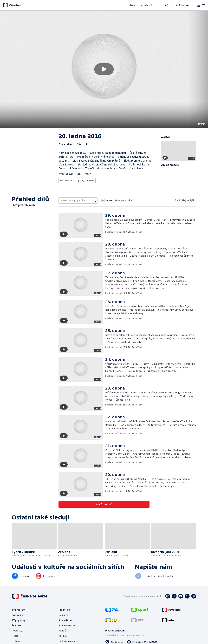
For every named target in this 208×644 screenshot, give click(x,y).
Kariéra (63, 635)
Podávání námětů (68, 640)
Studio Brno (65, 619)
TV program (18, 609)
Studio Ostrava (67, 624)
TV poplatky (18, 619)
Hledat (166, 7)
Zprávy (80, 180)
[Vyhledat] (94, 199)
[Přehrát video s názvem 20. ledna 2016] (104, 69)
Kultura (91, 180)
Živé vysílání (18, 614)
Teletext (16, 624)
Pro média (64, 609)
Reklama (63, 614)
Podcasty (17, 630)
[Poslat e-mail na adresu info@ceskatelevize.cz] (142, 641)
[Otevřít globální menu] (201, 5)
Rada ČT (63, 630)
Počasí (15, 635)
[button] (104, 69)
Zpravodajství (66, 180)
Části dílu (83, 144)
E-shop (16, 640)
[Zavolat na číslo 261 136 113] (114, 641)
